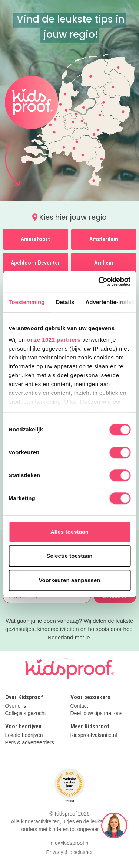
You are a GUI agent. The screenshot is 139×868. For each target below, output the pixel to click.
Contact (79, 706)
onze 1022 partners (54, 340)
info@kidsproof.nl (69, 843)
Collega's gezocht (26, 713)
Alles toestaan (69, 532)
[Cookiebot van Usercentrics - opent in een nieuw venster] (99, 281)
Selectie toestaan (69, 556)
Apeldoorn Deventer (35, 263)
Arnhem (104, 263)
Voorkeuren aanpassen (70, 580)
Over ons (16, 706)
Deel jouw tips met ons (97, 713)
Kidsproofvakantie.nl (94, 735)
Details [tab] (65, 302)
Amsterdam (104, 239)
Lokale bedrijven (24, 735)
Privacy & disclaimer (69, 852)
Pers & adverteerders (30, 743)
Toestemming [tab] (27, 302)
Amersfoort (35, 239)
